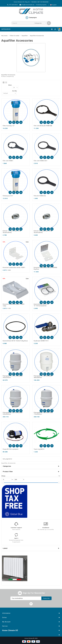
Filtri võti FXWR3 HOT (41, 161)
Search (49, 23)
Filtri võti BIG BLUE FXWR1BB (43, 126)
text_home (4, 36)
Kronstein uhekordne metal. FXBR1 (14, 268)
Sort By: (15, 91)
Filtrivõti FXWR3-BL (40, 196)
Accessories (12, 463)
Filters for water (15, 36)
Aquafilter (25, 36)
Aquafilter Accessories (37, 36)
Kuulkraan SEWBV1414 (41, 341)
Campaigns (33, 18)
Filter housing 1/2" (9, 126)
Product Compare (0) (8, 76)
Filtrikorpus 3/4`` (8, 196)
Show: (10, 85)
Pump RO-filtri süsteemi (11, 449)
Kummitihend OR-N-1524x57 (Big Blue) (15, 341)
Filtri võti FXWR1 (8, 161)
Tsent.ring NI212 (39, 449)
